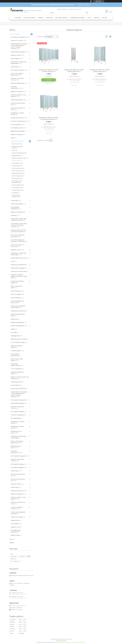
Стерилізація (15, 200)
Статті (89, 18)
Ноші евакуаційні (16, 418)
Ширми (13, 329)
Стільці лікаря (15, 385)
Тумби (13, 150)
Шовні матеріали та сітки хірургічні (18, 96)
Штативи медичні (17, 190)
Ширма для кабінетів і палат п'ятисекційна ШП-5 (49, 71)
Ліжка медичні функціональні (15, 355)
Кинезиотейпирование (18, 83)
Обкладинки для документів (16, 531)
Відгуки (97, 18)
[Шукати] (87, 13)
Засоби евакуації (16, 298)
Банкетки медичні (17, 176)
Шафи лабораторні (17, 173)
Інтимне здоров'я (16, 124)
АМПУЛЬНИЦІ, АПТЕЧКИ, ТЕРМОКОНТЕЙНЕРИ (18, 231)
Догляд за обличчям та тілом (18, 109)
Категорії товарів (29, 18)
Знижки (41, 18)
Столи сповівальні (16, 369)
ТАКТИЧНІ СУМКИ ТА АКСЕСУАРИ (17, 246)
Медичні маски (15, 520)
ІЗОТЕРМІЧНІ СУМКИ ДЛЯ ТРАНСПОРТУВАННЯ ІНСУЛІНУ (19, 225)
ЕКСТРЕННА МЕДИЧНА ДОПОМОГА (18, 236)
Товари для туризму (17, 517)
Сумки (13, 138)
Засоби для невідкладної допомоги (18, 513)
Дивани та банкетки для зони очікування (20, 378)
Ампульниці (14, 319)
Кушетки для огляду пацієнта (17, 360)
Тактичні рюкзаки (16, 291)
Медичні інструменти (17, 91)
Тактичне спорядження (18, 121)
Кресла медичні (16, 178)
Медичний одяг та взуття (16, 432)
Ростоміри (15, 193)
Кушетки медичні (17, 185)
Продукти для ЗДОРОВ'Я (18, 265)
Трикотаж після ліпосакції (19, 271)
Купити (49, 80)
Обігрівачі (14, 215)
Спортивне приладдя (17, 467)
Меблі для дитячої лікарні (19, 339)
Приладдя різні (15, 336)
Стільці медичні (16, 187)
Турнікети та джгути (17, 40)
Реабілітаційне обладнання (16, 196)
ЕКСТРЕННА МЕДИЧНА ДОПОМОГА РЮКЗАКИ (18, 241)
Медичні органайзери (17, 322)
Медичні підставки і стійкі (19, 158)
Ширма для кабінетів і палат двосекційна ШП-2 (100, 71)
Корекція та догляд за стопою (17, 79)
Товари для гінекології (18, 118)
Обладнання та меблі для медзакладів (18, 63)
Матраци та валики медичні (17, 147)
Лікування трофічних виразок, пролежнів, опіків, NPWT (19, 276)
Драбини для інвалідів (17, 131)
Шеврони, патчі (16, 527)
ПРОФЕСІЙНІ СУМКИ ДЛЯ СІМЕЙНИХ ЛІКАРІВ (18, 219)
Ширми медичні (16, 161)
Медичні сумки (15, 535)
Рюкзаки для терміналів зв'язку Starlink (18, 307)
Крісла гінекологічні (17, 171)
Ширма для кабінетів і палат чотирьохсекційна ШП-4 (49, 118)
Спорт (13, 261)
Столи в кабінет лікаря (18, 342)
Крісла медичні (15, 58)
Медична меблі (15, 141)
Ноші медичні (15, 524)
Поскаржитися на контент (63, 642)
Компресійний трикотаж (18, 258)
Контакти (49, 18)
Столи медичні (16, 163)
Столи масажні (16, 166)
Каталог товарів (84, 5)
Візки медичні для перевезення (17, 182)
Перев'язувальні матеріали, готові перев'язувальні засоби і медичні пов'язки (19, 46)
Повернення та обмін (78, 18)
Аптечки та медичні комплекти (17, 508)
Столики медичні (16, 351)
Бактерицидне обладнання (15, 208)
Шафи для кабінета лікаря (17, 346)
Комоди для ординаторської (16, 365)
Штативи (14, 332)
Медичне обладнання (17, 212)
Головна (18, 18)
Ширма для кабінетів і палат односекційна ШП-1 (74, 71)
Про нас (105, 18)
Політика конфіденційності (78, 642)
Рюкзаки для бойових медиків (17, 282)
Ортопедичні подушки (17, 70)
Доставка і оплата (62, 18)
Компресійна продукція (18, 52)
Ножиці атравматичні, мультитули (17, 302)
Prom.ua (70, 639)
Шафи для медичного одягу (17, 373)
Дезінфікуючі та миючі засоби (17, 114)
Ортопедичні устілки (17, 128)
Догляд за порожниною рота (18, 104)
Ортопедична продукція (18, 37)
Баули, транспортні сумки (17, 287)
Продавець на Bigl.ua (61, 641)
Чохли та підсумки (16, 294)
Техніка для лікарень (17, 204)
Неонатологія (16, 144)
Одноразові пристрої (17, 100)
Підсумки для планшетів (18, 311)
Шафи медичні (16, 155)
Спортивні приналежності (15, 87)
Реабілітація (14, 67)
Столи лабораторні (17, 168)
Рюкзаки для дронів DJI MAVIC (18, 315)
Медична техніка (16, 55)
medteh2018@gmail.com (18, 606)
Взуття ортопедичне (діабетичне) (17, 74)
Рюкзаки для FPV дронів (18, 388)
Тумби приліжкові (16, 382)
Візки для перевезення (18, 153)
